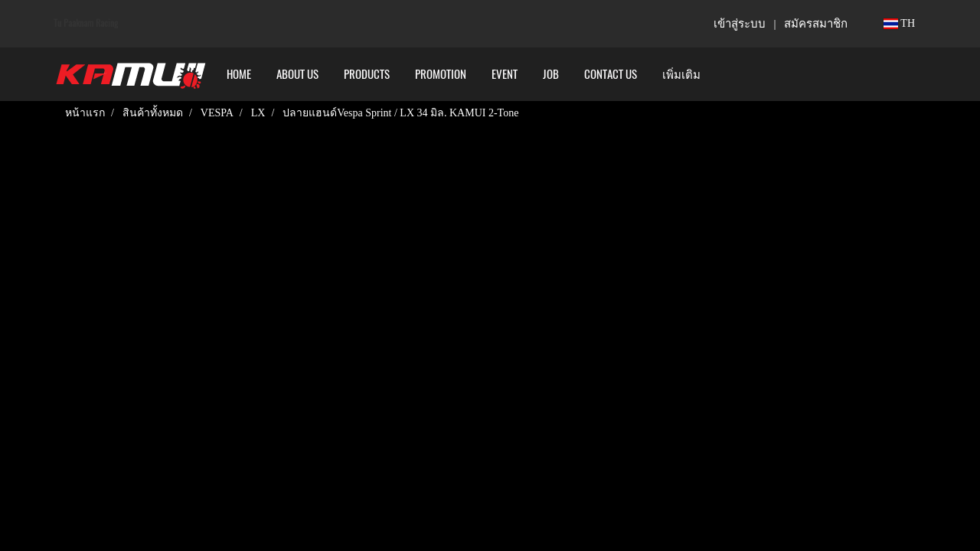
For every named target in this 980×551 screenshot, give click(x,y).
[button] (727, 74)
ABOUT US (297, 74)
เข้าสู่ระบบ (740, 24)
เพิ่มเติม (681, 74)
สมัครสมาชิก (816, 24)
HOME (239, 74)
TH (899, 23)
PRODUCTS (367, 74)
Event (505, 74)
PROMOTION (441, 74)
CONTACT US (611, 74)
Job (551, 74)
